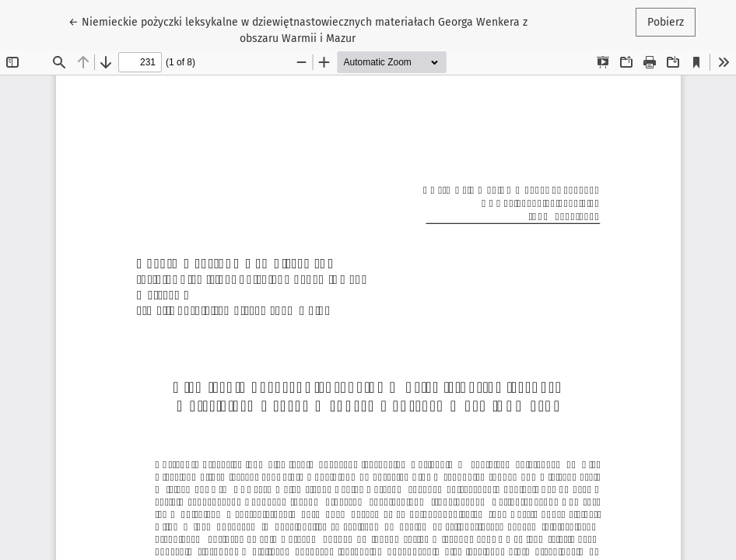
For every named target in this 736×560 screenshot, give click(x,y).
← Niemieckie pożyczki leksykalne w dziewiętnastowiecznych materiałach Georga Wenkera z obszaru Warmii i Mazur (298, 29)
